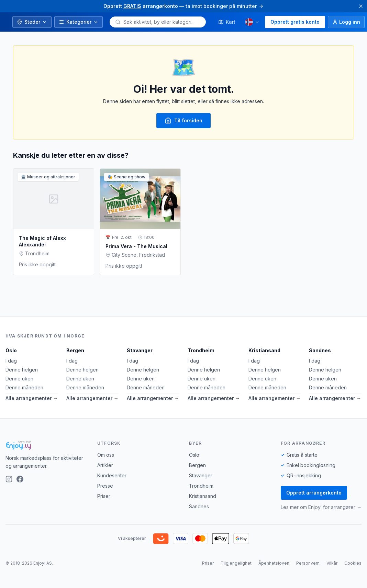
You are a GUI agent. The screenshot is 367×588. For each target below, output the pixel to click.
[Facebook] (20, 479)
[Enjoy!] (46, 445)
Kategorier (79, 22)
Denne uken (19, 379)
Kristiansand (264, 350)
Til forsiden (183, 121)
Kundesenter (112, 475)
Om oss (106, 455)
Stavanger (140, 350)
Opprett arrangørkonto (314, 493)
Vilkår (332, 563)
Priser (104, 496)
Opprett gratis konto (295, 22)
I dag (11, 361)
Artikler (105, 465)
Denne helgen (22, 370)
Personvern (308, 563)
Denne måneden (24, 387)
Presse (105, 486)
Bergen (75, 350)
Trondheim (201, 350)
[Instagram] (9, 479)
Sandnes (320, 350)
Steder (32, 22)
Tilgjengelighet (236, 563)
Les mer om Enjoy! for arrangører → (321, 507)
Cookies (353, 563)
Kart (227, 22)
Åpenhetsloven (274, 563)
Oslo (11, 350)
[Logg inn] (346, 22)
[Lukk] (361, 6)
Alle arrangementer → (32, 398)
